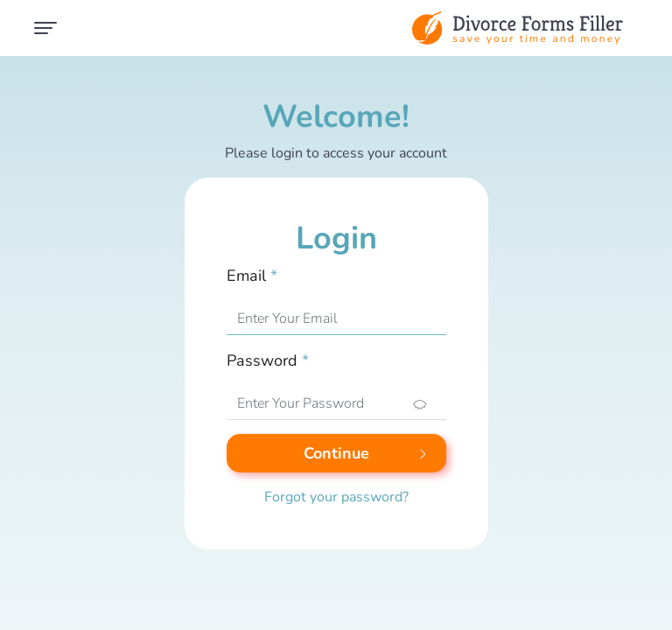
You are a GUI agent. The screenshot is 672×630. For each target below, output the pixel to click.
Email (252, 276)
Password (268, 360)
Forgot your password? (336, 497)
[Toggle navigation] (45, 28)
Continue (336, 453)
